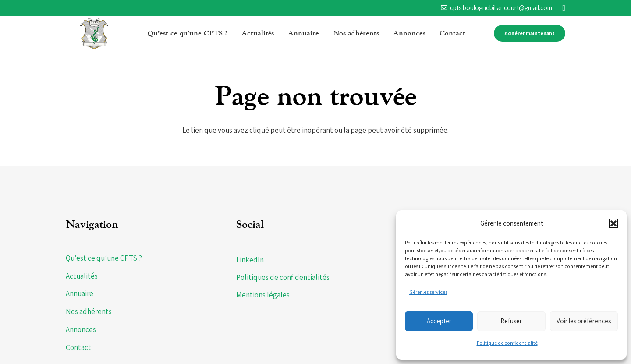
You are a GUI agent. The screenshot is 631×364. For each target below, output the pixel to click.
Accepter (439, 321)
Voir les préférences (584, 321)
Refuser (511, 321)
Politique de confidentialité (507, 343)
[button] (613, 223)
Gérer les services (428, 292)
